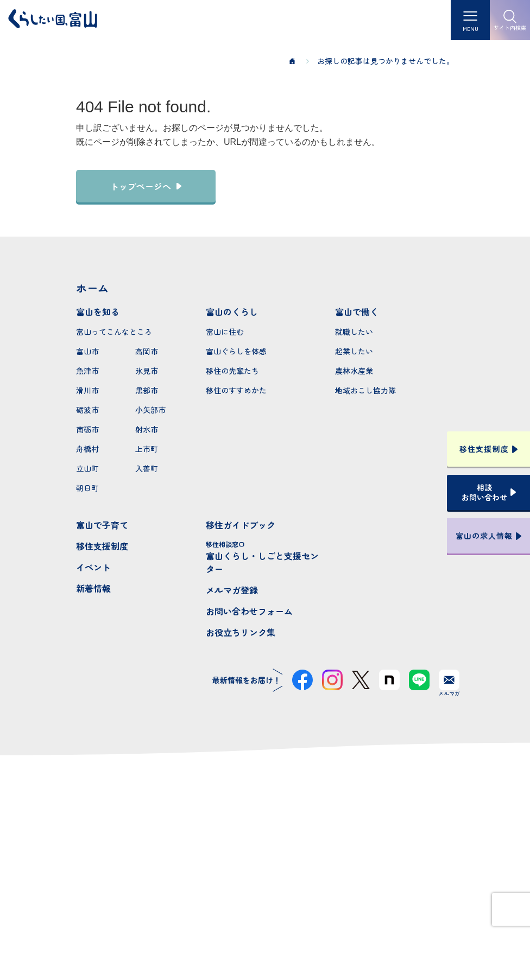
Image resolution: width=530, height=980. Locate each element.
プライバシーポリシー (265, 933)
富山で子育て (102, 525)
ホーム (92, 288)
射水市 (147, 429)
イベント (93, 567)
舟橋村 (87, 449)
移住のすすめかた (236, 390)
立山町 (87, 468)
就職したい (354, 332)
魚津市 (87, 371)
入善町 (147, 468)
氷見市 (147, 371)
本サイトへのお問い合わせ (265, 875)
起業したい (354, 351)
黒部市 (147, 390)
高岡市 (147, 351)
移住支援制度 (102, 546)
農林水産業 (354, 371)
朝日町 (87, 488)
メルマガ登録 (232, 590)
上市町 (147, 449)
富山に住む (225, 332)
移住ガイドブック (241, 525)
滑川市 (87, 390)
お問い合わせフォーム (249, 611)
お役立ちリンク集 (241, 632)
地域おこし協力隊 (365, 390)
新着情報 (93, 588)
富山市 (87, 351)
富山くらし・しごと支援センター (265, 557)
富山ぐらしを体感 (236, 351)
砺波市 (87, 410)
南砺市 (87, 429)
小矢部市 (150, 410)
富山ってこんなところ (114, 332)
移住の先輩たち (232, 371)
